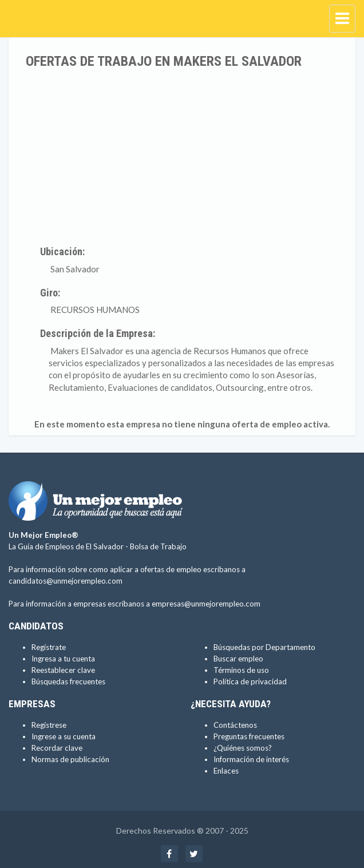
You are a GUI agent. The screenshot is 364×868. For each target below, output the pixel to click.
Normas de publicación (70, 759)
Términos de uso (241, 670)
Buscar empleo (238, 659)
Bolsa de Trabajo (158, 546)
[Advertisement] (182, 154)
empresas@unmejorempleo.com (206, 604)
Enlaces (226, 771)
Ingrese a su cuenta (64, 736)
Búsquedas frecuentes (68, 681)
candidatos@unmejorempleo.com (66, 581)
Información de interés (251, 759)
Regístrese (49, 725)
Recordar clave (57, 748)
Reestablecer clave (63, 670)
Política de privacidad (250, 681)
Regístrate (49, 647)
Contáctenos (235, 725)
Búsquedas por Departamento (264, 647)
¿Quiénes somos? (243, 748)
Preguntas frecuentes (249, 736)
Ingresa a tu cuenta (63, 659)
